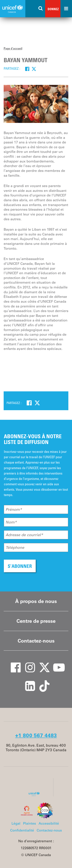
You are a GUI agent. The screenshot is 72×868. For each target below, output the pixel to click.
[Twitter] (34, 69)
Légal (16, 823)
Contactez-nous (36, 641)
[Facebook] (27, 69)
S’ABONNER (20, 566)
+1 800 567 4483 (36, 735)
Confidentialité (22, 830)
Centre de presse (36, 621)
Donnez (53, 9)
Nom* (11, 522)
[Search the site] (41, 9)
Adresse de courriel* (24, 535)
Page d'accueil (13, 48)
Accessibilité (49, 823)
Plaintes (29, 823)
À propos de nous (36, 601)
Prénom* (14, 509)
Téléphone (15, 547)
